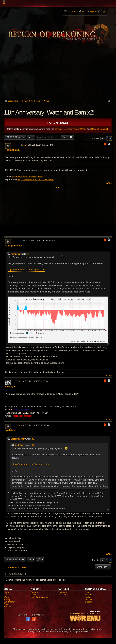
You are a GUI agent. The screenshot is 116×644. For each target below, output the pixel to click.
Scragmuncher (14, 246)
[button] (103, 138)
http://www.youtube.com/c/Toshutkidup (36, 179)
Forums (7, 595)
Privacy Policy (79, 129)
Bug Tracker (9, 602)
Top (110, 183)
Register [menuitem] (93, 11)
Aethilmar (15, 254)
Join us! (7, 607)
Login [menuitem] (103, 11)
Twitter (88, 597)
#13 (21, 381)
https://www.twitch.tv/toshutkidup (28, 176)
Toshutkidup (12, 150)
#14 (21, 425)
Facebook (90, 595)
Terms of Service (63, 129)
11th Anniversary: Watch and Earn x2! (49, 112)
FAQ (84, 11)
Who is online (18, 574)
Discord (89, 602)
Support (89, 592)
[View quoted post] (29, 254)
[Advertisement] (58, 73)
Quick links (71, 11)
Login (33, 595)
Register (35, 592)
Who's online (9, 597)
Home (6, 592)
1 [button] (107, 138)
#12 (27, 241)
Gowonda (62, 592)
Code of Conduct (100, 129)
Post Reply (14, 137)
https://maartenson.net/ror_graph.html (26, 270)
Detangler (11, 386)
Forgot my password (40, 597)
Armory (7, 599)
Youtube (89, 599)
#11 (24, 145)
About (6, 604)
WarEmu (62, 595)
